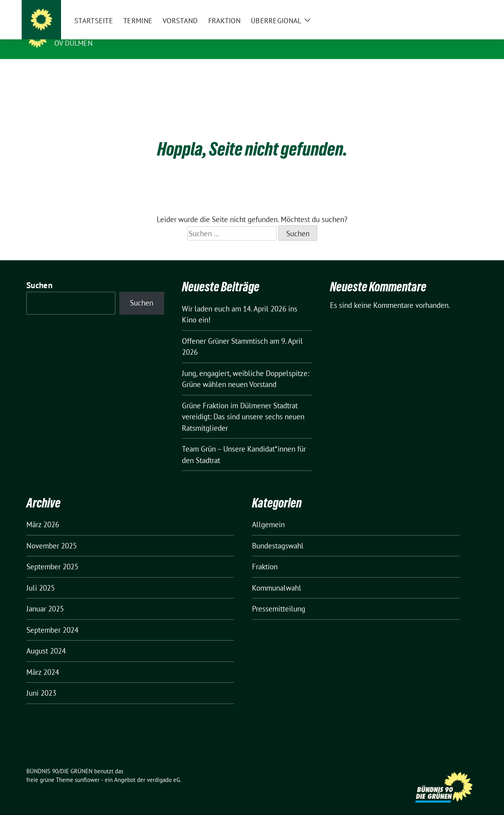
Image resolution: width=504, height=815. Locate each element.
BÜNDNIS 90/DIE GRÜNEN (103, 32)
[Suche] (452, 8)
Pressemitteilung (279, 596)
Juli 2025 (41, 576)
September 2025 (52, 554)
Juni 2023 (41, 681)
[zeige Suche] (464, 8)
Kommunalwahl (277, 576)
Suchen (39, 273)
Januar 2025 (45, 596)
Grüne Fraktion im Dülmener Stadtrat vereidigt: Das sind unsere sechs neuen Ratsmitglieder (243, 405)
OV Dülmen (73, 43)
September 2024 (52, 618)
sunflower (87, 768)
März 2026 (43, 512)
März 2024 (43, 660)
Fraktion (265, 554)
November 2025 (52, 533)
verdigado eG (163, 768)
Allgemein (268, 512)
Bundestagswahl (278, 533)
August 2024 (46, 639)
